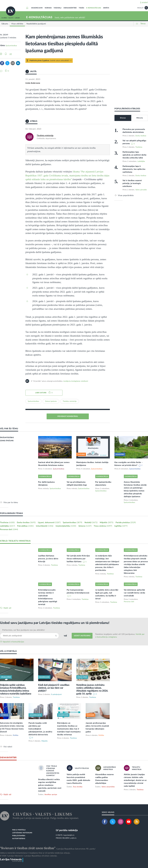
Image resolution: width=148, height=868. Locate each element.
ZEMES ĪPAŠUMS (7, 441)
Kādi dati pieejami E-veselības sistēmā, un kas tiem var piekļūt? (54, 688)
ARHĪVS (106, 8)
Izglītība (121, 526)
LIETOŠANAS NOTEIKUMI (22, 833)
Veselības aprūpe (51, 795)
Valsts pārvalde (141, 190)
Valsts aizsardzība (108, 787)
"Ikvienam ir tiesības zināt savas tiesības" (28, 848)
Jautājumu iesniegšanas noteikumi (76, 381)
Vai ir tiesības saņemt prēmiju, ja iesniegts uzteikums (132, 183)
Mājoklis (107, 523)
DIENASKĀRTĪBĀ (70, 8)
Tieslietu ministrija (45, 136)
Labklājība (141, 161)
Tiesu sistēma (103, 526)
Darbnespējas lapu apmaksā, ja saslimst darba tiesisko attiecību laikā (134, 155)
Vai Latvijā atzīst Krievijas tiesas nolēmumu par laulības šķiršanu (78, 559)
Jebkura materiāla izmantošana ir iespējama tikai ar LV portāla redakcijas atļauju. (35, 853)
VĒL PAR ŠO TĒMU (9, 429)
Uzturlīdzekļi (45, 526)
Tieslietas (139, 147)
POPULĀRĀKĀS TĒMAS (11, 513)
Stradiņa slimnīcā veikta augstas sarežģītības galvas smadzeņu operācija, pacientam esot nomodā (50, 785)
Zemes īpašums (51, 401)
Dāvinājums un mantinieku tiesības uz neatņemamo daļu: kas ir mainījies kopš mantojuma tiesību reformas (69, 729)
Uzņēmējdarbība (66, 526)
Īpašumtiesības (11, 46)
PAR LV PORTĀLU (19, 830)
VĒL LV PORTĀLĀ (8, 651)
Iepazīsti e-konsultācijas (14, 642)
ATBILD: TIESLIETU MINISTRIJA (15, 541)
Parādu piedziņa (126, 523)
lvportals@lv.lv (69, 835)
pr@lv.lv (73, 838)
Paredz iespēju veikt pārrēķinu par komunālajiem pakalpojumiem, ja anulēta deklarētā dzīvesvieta (40, 729)
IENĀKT (145, 3)
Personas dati (9, 529)
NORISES (48, 8)
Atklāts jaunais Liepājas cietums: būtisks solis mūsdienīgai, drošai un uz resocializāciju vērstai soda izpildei (135, 780)
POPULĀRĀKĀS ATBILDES (127, 109)
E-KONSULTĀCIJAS (94, 8)
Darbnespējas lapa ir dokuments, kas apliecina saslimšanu (134, 169)
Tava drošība (78, 787)
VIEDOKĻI (58, 8)
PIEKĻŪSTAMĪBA (19, 836)
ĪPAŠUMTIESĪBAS (7, 438)
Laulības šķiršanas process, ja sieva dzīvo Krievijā (48, 559)
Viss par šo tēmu (11, 502)
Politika (16, 735)
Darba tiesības (141, 136)
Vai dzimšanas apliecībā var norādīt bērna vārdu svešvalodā (134, 593)
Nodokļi (91, 523)
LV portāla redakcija (67, 830)
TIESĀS (81, 8)
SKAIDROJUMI (37, 8)
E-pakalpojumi (56, 694)
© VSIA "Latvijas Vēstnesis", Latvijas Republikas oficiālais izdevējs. (29, 856)
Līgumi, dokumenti (49, 523)
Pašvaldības (25, 526)
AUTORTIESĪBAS (19, 839)
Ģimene (85, 526)
